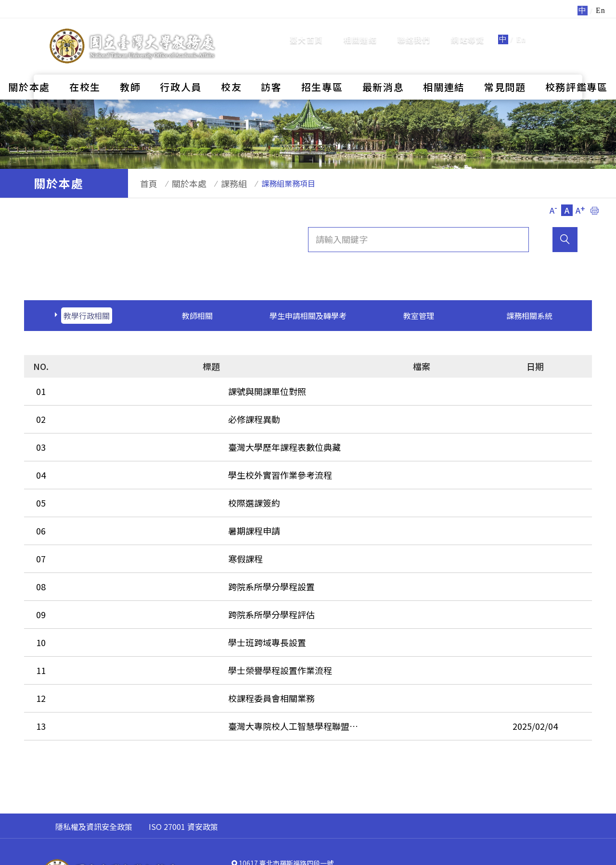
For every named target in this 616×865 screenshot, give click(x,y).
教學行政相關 (87, 316)
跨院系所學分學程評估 (111, 573)
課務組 (219, 183)
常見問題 (505, 65)
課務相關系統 (529, 316)
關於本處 (29, 65)
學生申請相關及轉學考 (308, 316)
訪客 (271, 65)
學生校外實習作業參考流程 (119, 458)
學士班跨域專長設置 (106, 597)
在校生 (85, 65)
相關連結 (360, 29)
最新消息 (383, 65)
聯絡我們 (414, 29)
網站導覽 (468, 29)
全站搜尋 (558, 28)
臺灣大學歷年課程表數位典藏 (124, 435)
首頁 (144, 183)
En (521, 29)
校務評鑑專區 (577, 65)
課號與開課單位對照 (106, 389)
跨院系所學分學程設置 (111, 550)
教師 (130, 65)
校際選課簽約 (93, 481)
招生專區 (322, 65)
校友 (231, 65)
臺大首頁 (306, 29)
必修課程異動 (93, 412)
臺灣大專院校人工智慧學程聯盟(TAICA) (142, 666)
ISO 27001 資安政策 (183, 764)
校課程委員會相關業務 (111, 643)
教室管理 (419, 316)
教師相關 (197, 316)
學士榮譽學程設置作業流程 (119, 620)
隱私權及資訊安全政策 (94, 764)
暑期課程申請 (93, 504)
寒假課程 (85, 527)
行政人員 (181, 65)
